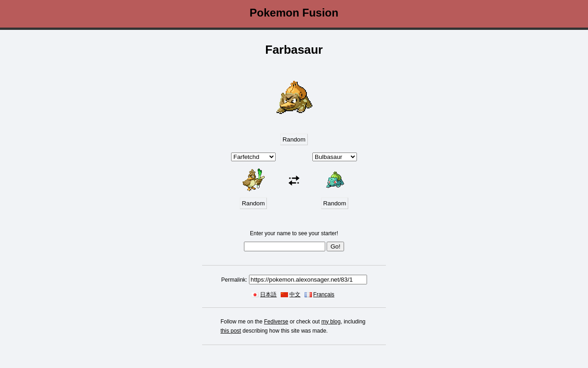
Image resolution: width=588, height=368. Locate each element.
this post (231, 331)
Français (324, 294)
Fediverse (276, 322)
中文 (295, 294)
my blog (331, 322)
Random (294, 139)
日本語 (268, 294)
